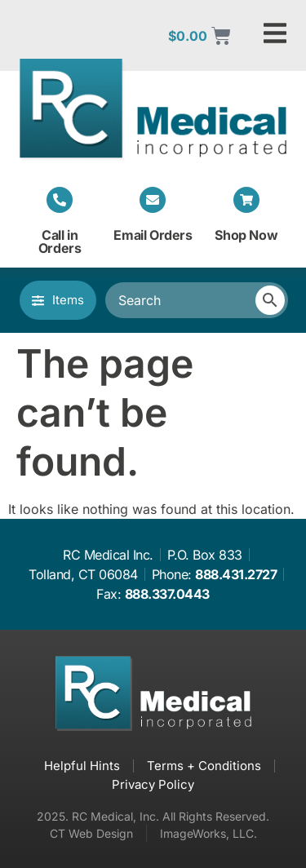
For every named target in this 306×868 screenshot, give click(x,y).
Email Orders (153, 235)
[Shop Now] (246, 200)
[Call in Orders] (60, 200)
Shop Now (246, 235)
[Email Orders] (153, 200)
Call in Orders (60, 241)
